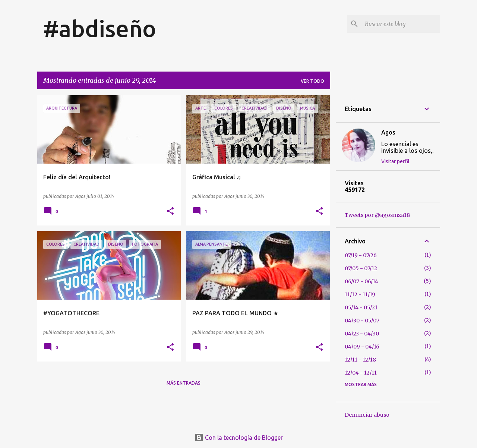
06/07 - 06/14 (361, 281)
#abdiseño (100, 28)
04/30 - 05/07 (362, 321)
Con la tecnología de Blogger (239, 438)
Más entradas (184, 383)
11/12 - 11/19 (360, 294)
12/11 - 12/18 (360, 360)
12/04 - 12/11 (361, 373)
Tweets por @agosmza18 (377, 215)
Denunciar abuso (367, 415)
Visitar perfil (395, 161)
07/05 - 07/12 (361, 268)
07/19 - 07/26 (361, 255)
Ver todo (312, 81)
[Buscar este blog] (401, 24)
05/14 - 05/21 (361, 307)
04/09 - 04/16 (362, 347)
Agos (388, 132)
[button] (170, 212)
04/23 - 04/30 (362, 334)
